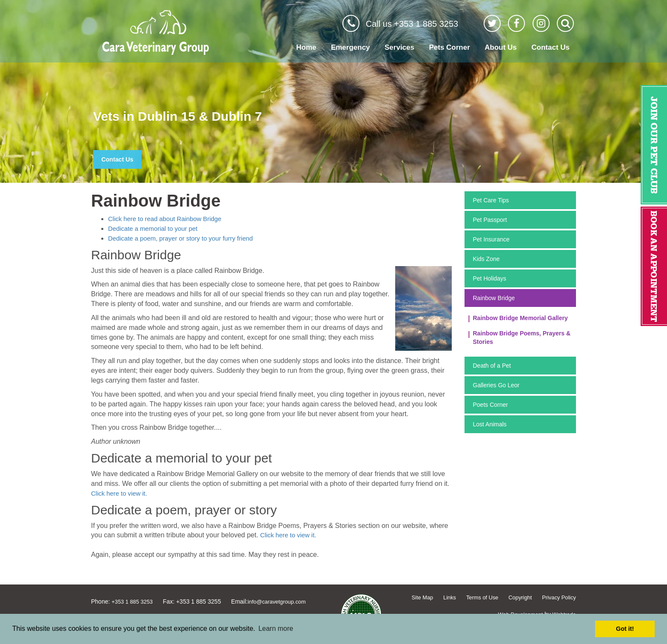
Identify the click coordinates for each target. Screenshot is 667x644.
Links (441, 597)
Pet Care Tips (491, 200)
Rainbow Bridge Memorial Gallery (520, 318)
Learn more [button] (276, 628)
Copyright (516, 597)
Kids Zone (486, 259)
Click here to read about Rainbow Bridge (169, 219)
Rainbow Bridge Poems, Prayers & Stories (522, 338)
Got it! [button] (625, 629)
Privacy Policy (557, 597)
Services (399, 47)
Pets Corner (449, 47)
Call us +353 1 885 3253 (412, 24)
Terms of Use (476, 597)
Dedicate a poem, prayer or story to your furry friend (186, 238)
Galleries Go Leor (496, 385)
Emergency (351, 47)
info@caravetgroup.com (283, 601)
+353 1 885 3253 (134, 601)
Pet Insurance (491, 239)
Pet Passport (490, 220)
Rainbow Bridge (494, 298)
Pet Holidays (490, 278)
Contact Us (550, 47)
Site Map (412, 597)
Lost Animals (490, 424)
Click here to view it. (121, 493)
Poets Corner (490, 405)
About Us (501, 47)
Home (306, 47)
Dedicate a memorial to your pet (156, 228)
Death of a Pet (492, 366)
